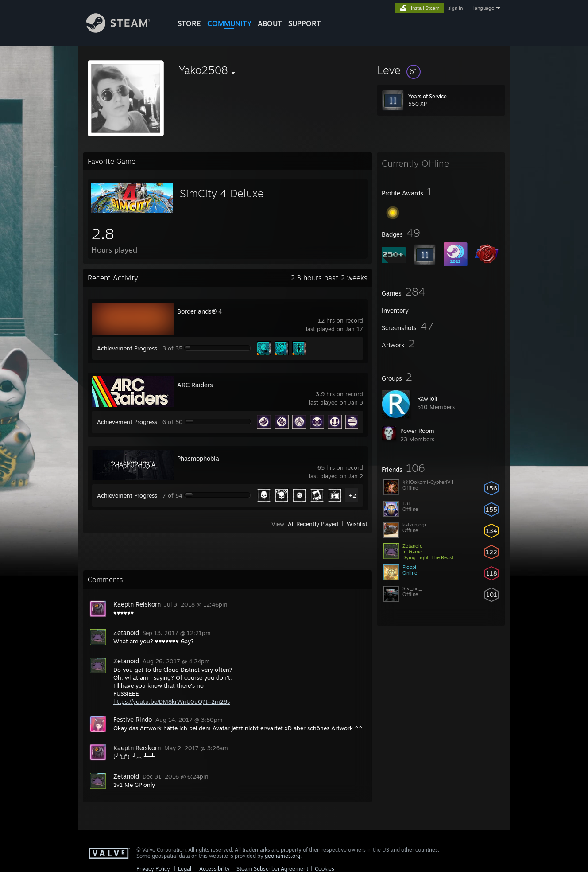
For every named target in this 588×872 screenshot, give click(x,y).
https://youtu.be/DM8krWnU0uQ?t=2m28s (172, 701)
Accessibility (215, 869)
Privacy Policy (153, 869)
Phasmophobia (198, 458)
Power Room (417, 431)
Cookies (325, 869)
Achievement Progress (127, 348)
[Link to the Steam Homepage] (125, 30)
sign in (455, 8)
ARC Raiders (195, 385)
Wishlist (357, 524)
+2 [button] (352, 495)
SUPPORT (305, 23)
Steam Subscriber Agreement (272, 869)
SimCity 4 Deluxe (222, 193)
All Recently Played (313, 524)
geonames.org (282, 856)
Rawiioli (427, 398)
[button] (441, 70)
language (484, 8)
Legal (185, 869)
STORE (189, 23)
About (270, 23)
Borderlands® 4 (200, 311)
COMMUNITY (229, 23)
